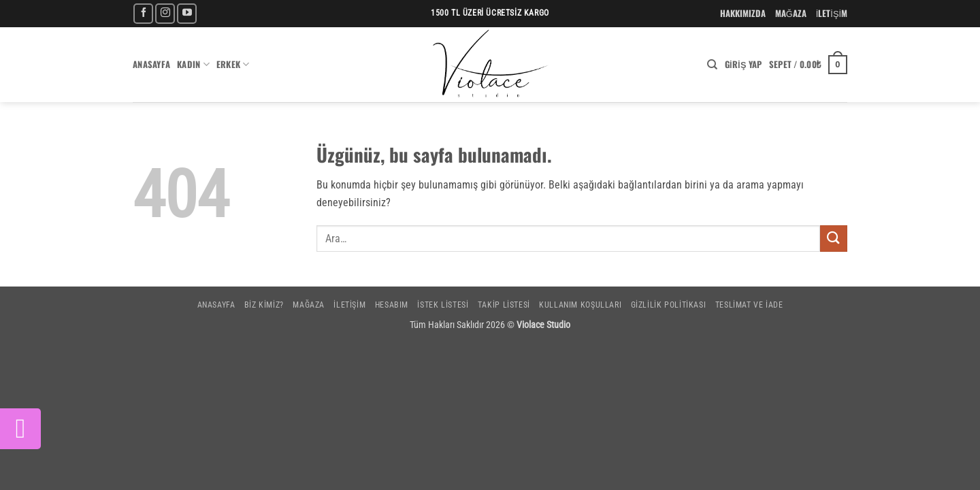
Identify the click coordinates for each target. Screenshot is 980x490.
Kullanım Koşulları (580, 305)
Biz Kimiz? (264, 305)
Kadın (193, 65)
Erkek (233, 65)
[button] (744, 65)
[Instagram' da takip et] (165, 13)
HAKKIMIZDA (743, 13)
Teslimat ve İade (749, 305)
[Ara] (712, 65)
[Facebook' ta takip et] (143, 13)
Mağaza (309, 305)
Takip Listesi (504, 305)
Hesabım (392, 305)
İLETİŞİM (832, 13)
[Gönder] (834, 239)
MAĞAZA (791, 13)
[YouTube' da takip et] (187, 13)
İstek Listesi (443, 305)
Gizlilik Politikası (669, 305)
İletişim (349, 305)
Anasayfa (151, 64)
